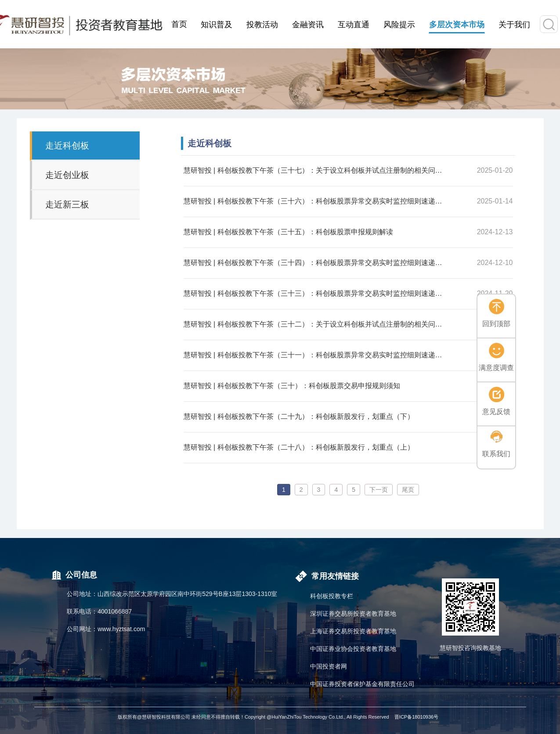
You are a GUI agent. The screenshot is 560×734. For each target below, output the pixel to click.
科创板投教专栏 (332, 596)
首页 (179, 24)
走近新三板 (67, 204)
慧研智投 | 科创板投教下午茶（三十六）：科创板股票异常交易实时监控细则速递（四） (315, 201)
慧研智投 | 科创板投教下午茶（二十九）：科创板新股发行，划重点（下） (299, 416)
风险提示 (399, 25)
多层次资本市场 (457, 25)
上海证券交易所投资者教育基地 (353, 631)
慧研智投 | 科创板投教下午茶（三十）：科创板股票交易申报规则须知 (292, 386)
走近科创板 (67, 145)
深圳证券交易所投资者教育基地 (353, 614)
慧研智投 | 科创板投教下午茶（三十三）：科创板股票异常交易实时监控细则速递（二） (315, 293)
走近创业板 (67, 175)
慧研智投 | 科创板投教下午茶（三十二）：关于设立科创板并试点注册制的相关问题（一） (315, 324)
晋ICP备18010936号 (416, 717)
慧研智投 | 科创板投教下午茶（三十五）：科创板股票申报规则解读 (288, 232)
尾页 (408, 490)
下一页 (379, 490)
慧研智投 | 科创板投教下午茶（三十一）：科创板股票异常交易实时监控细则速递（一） (315, 355)
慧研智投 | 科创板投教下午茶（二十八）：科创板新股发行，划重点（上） (299, 447)
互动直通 (354, 25)
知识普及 (217, 25)
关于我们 (514, 25)
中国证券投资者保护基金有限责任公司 (362, 684)
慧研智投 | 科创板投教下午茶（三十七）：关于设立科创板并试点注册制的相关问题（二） (315, 170)
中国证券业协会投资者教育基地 (353, 649)
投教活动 (262, 25)
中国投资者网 (329, 666)
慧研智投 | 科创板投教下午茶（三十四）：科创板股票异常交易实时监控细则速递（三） (315, 263)
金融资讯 (308, 25)
